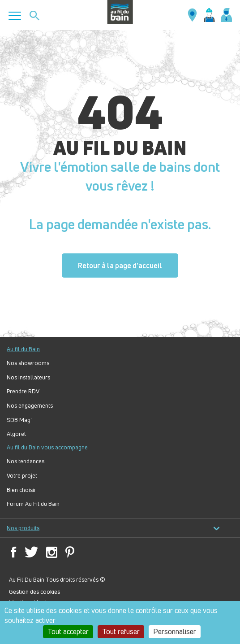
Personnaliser (175, 631)
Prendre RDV (23, 391)
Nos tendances (26, 461)
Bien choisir (21, 490)
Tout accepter (68, 631)
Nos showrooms (28, 363)
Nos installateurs (28, 377)
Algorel (16, 434)
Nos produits (113, 528)
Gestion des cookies (34, 592)
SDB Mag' (19, 420)
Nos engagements (30, 406)
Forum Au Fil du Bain (33, 504)
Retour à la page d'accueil (120, 265)
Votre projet (22, 476)
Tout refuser (121, 631)
